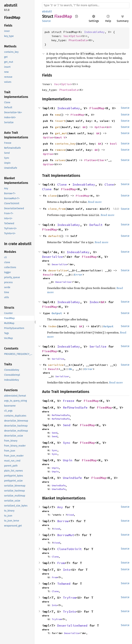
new (58, 115)
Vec (66, 36)
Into (67, 570)
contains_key (65, 144)
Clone (62, 184)
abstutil (47, 11)
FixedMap (97, 108)
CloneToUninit (70, 549)
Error (78, 275)
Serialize (98, 346)
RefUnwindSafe (75, 407)
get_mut (61, 133)
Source (46, 21)
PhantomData (78, 40)
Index (94, 302)
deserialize (58, 270)
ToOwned (64, 584)
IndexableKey (94, 32)
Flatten (90, 160)
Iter (101, 160)
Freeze (69, 401)
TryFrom (70, 598)
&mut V (60, 137)
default (54, 236)
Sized (70, 515)
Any (60, 507)
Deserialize (53, 257)
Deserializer (64, 282)
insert (60, 121)
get (58, 127)
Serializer (62, 376)
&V (108, 127)
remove (60, 150)
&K (84, 127)
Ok (70, 369)
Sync (67, 443)
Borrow (63, 521)
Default (96, 225)
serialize (56, 365)
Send (67, 425)
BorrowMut (66, 535)
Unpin (68, 460)
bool (113, 144)
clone (52, 196)
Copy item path (77, 16)
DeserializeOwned (72, 625)
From (61, 563)
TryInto (70, 612)
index (52, 326)
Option (75, 36)
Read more (95, 202)
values (60, 160)
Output (57, 313)
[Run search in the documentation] (86, 5)
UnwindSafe (72, 478)
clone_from (57, 209)
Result (48, 275)
